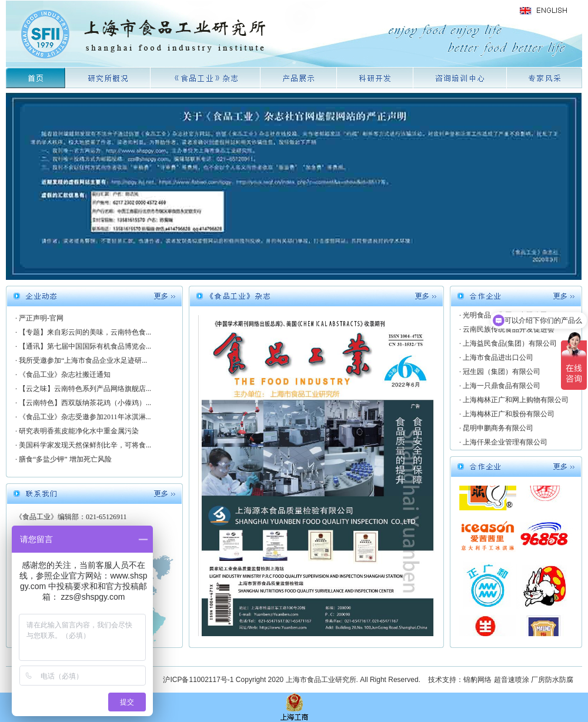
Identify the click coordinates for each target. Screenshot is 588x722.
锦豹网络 (477, 680)
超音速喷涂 (512, 680)
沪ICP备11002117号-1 (198, 680)
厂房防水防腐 (552, 680)
